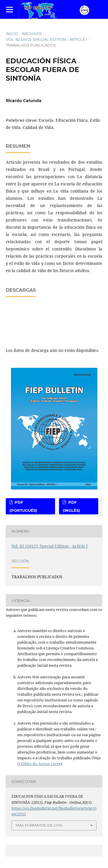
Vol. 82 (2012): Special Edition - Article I (47, 39)
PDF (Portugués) (23, 506)
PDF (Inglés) (71, 506)
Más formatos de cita (39, 825)
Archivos (32, 34)
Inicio (12, 34)
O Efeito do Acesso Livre (39, 764)
